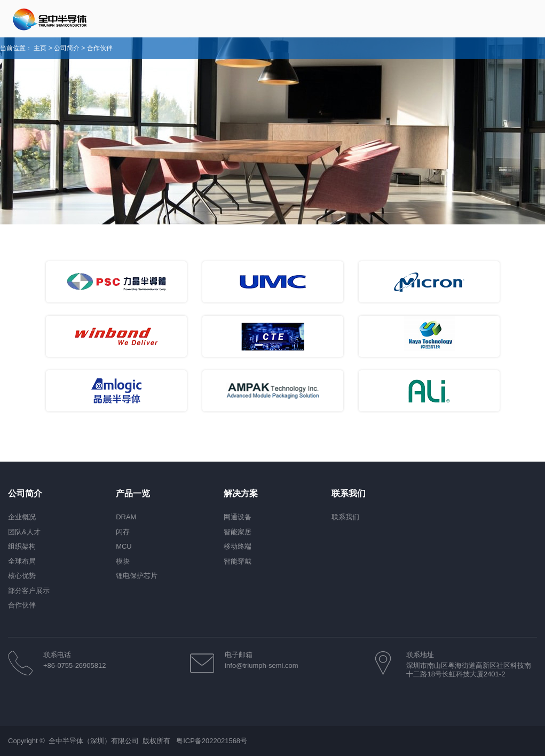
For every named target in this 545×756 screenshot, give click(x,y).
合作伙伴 (100, 48)
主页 (40, 48)
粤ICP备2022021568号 (212, 741)
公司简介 (67, 48)
